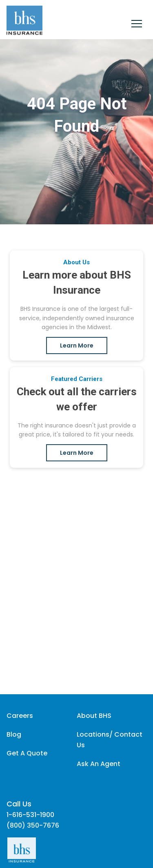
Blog (14, 734)
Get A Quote (27, 753)
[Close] (137, 25)
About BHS (94, 716)
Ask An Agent (99, 764)
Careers (20, 716)
